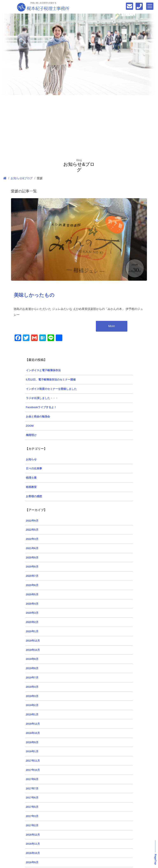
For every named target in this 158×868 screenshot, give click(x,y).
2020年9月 (32, 558)
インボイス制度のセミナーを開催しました (51, 389)
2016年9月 (32, 862)
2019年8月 (32, 668)
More (112, 326)
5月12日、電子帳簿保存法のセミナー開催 (51, 380)
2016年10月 (33, 853)
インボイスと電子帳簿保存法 (43, 370)
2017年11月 (33, 761)
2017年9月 (32, 779)
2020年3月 (32, 613)
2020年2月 (32, 622)
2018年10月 (33, 733)
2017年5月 (32, 807)
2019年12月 (33, 641)
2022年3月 (32, 539)
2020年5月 (32, 595)
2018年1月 (32, 751)
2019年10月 (33, 650)
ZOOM (30, 426)
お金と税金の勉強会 (38, 417)
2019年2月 (32, 705)
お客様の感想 (34, 496)
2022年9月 (32, 521)
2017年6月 (32, 798)
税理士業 (31, 478)
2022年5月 (32, 530)
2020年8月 (32, 567)
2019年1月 (32, 715)
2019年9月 (32, 659)
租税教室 (31, 487)
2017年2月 (32, 826)
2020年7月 (32, 576)
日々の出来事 (34, 469)
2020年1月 (32, 631)
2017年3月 (32, 816)
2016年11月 (33, 844)
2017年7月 (32, 789)
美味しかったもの (34, 295)
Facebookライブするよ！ (41, 407)
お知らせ (31, 459)
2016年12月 (33, 835)
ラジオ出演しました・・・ (42, 398)
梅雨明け (31, 435)
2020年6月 (32, 585)
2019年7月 (32, 678)
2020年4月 (32, 604)
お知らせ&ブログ (22, 178)
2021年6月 (32, 548)
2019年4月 (32, 687)
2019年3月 (32, 696)
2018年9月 (32, 742)
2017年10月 (33, 770)
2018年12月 (33, 724)
